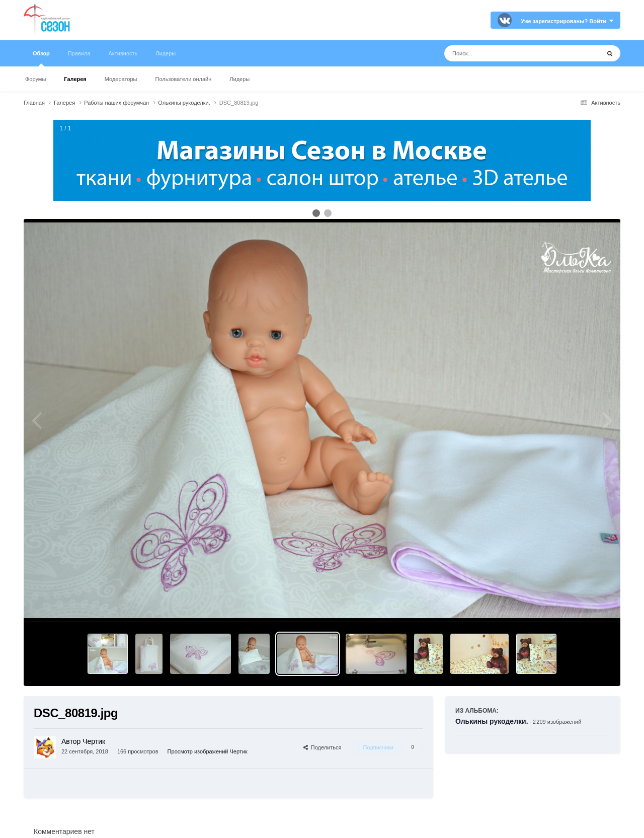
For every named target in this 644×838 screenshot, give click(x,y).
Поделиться (323, 747)
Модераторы (121, 79)
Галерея (75, 79)
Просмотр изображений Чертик (208, 751)
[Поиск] (503, 53)
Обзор (41, 58)
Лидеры (239, 79)
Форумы (35, 79)
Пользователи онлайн (184, 79)
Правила (79, 53)
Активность (123, 53)
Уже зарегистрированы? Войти (567, 21)
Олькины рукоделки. (492, 721)
